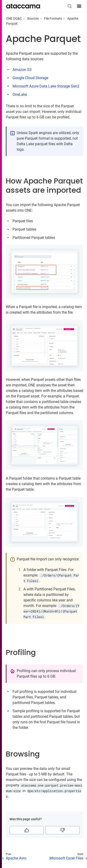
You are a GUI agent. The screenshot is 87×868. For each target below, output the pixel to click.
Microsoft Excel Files (66, 858)
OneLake (20, 95)
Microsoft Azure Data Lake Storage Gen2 (46, 86)
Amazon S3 (22, 70)
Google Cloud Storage (30, 78)
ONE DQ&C (14, 18)
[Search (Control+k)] (70, 6)
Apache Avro (16, 858)
